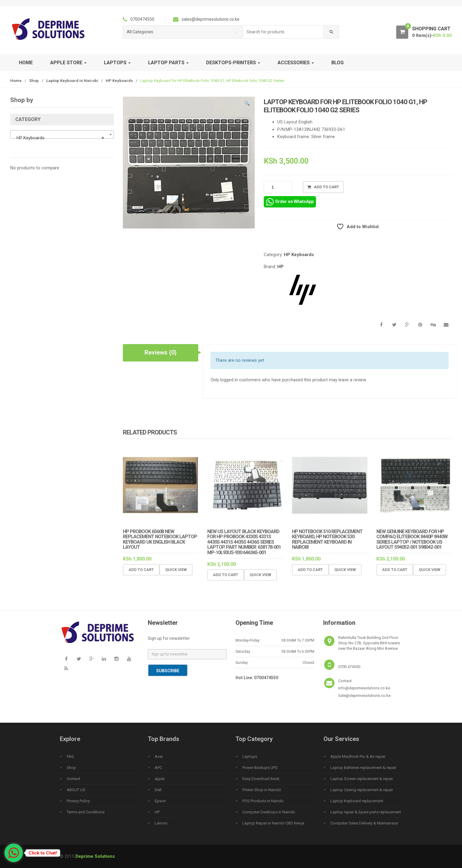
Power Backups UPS (260, 768)
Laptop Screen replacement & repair (362, 779)
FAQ (70, 756)
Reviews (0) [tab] (161, 352)
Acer (159, 756)
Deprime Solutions (95, 856)
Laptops (117, 63)
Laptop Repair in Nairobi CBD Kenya (273, 823)
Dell (158, 790)
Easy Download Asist (261, 779)
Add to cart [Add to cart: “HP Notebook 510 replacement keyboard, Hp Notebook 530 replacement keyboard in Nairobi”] (310, 574)
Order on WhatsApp (290, 202)
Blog (337, 63)
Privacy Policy (78, 801)
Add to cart (327, 187)
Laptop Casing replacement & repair (362, 790)
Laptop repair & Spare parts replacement (366, 812)
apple (160, 779)
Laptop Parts (168, 63)
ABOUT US (76, 790)
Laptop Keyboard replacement (357, 801)
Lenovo (161, 823)
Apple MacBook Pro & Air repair (358, 756)
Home (26, 63)
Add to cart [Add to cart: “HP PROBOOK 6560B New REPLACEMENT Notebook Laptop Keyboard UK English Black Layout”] (141, 574)
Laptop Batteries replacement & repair (363, 768)
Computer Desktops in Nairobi (269, 812)
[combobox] (283, 32)
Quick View (176, 574)
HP (280, 267)
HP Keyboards (119, 81)
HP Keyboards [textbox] (60, 138)
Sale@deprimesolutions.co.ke (364, 696)
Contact (73, 779)
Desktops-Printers (233, 63)
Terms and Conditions (86, 812)
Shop (34, 81)
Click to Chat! (43, 853)
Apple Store (68, 63)
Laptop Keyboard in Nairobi (72, 81)
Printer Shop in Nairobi (262, 790)
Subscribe (168, 671)
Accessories (296, 63)
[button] (247, 104)
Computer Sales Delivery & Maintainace (364, 823)
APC (158, 768)
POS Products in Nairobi (263, 801)
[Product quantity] (278, 187)
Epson (160, 801)
